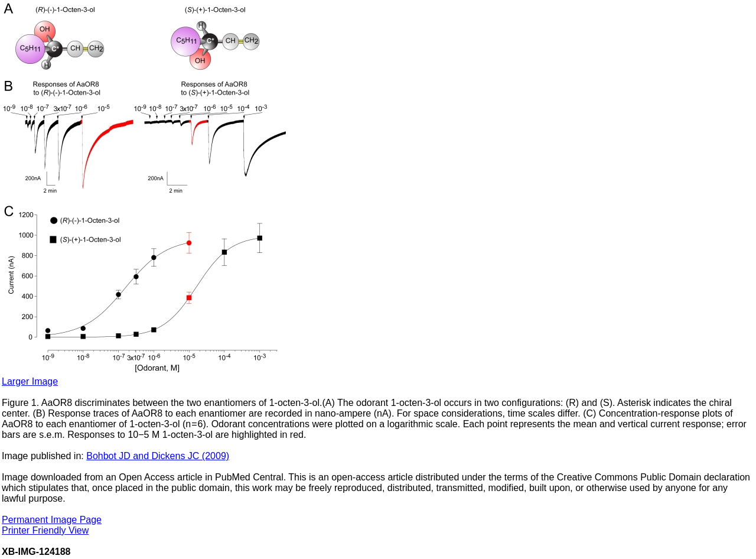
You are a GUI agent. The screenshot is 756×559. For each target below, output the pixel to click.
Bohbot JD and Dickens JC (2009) (158, 456)
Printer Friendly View (45, 530)
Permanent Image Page (52, 520)
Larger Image (30, 381)
